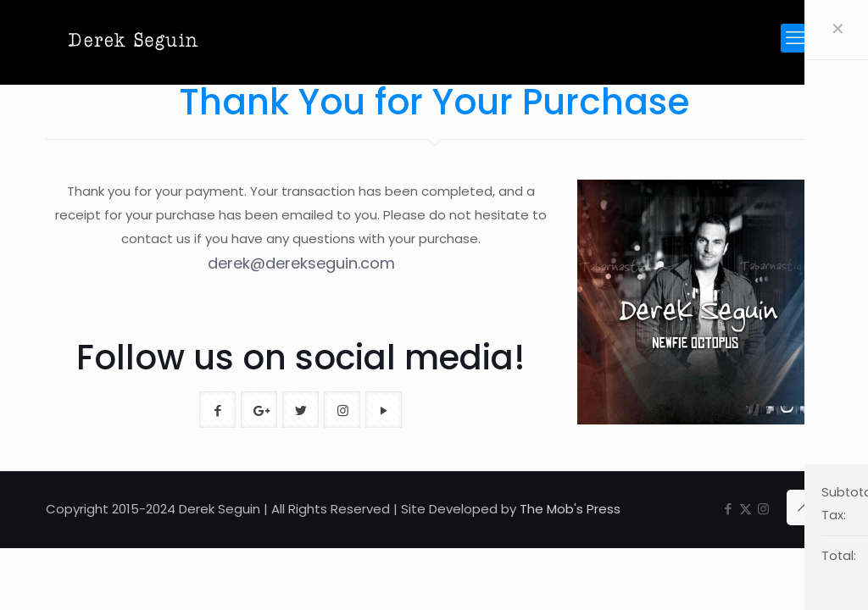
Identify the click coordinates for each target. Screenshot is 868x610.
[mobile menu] (795, 38)
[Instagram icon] (763, 509)
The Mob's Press (570, 509)
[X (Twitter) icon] (746, 509)
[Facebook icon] (728, 509)
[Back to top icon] (804, 507)
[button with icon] (217, 410)
